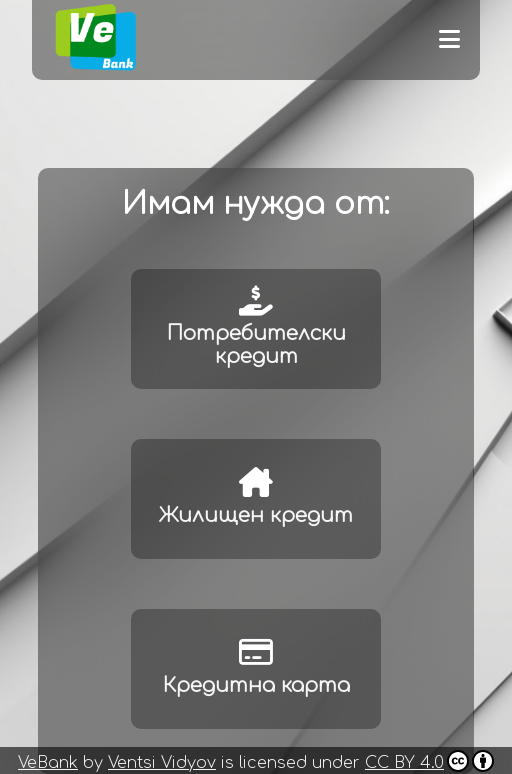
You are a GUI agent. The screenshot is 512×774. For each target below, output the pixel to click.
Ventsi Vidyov (162, 763)
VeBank (48, 763)
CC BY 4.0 (429, 761)
